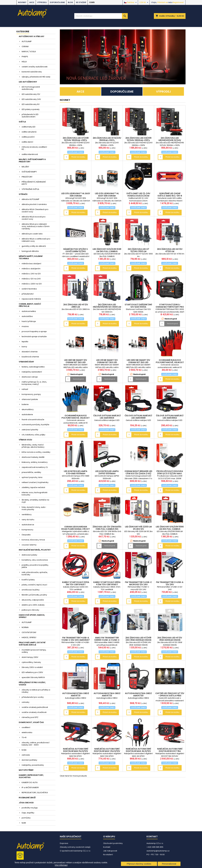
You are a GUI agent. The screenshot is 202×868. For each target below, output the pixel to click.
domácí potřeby (29, 760)
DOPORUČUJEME (57, 2)
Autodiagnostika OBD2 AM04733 (107, 694)
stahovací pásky (29, 555)
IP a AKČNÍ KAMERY (30, 787)
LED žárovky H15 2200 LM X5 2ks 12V (138, 528)
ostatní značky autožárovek (35, 67)
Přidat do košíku (78, 157)
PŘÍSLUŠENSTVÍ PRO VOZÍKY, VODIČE (32, 684)
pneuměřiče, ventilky (31, 472)
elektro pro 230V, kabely (33, 605)
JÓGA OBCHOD (26, 803)
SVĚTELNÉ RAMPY (29, 172)
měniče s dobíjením (31, 269)
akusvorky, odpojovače (33, 600)
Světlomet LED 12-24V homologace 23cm (138, 195)
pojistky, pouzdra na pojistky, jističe (35, 566)
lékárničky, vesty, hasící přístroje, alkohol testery (33, 446)
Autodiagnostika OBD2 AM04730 (138, 694)
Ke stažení (81, 2)
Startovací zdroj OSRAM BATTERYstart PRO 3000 (170, 307)
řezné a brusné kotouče (33, 420)
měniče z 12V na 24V (31, 279)
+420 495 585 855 (155, 847)
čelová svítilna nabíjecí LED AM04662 (170, 417)
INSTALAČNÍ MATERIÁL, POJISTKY (35, 550)
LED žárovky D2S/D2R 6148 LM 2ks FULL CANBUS (107, 250)
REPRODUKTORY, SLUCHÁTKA (35, 793)
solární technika (29, 289)
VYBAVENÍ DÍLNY (26, 362)
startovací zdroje (30, 377)
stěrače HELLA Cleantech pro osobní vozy (35, 211)
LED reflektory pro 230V (32, 672)
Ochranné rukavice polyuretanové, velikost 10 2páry (170, 362)
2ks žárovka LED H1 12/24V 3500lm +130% (107, 139)
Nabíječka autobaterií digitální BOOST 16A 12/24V (170, 751)
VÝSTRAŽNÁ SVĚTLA (30, 189)
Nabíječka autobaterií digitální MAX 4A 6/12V (138, 750)
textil (24, 823)
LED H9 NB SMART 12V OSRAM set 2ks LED (107, 361)
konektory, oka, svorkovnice (35, 560)
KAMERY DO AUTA (30, 782)
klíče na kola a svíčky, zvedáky (36, 452)
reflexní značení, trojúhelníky (35, 482)
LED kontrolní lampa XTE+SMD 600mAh (76, 472)
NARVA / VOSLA (29, 52)
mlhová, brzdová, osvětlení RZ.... (34, 148)
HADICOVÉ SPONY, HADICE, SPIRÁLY (32, 616)
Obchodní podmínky (113, 843)
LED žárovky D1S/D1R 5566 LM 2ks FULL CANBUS (170, 528)
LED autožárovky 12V (31, 94)
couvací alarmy (29, 545)
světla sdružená (29, 132)
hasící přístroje (29, 321)
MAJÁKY (25, 167)
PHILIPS (25, 57)
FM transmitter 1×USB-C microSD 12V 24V (138, 583)
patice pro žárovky (30, 610)
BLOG (70, 2)
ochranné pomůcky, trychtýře (35, 425)
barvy (24, 347)
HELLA (24, 62)
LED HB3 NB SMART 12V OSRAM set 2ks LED (76, 361)
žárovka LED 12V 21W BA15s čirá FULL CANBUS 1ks (107, 528)
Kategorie (23, 31)
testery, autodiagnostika (33, 367)
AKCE (32, 2)
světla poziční (28, 137)
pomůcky (26, 818)
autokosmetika (29, 311)
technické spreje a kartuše (34, 336)
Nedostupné (172, 324)
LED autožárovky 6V (31, 104)
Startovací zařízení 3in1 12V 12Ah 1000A (138, 306)
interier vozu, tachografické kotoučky (35, 494)
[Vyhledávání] (101, 16)
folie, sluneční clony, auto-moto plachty (34, 508)
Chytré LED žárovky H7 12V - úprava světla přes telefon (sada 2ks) (170, 696)
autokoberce (28, 525)
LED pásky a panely (31, 109)
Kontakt (107, 847)
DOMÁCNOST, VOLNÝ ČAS (31, 722)
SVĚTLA (22, 122)
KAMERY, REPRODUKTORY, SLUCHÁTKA (31, 776)
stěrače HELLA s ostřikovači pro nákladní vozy (36, 240)
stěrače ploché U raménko (34, 204)
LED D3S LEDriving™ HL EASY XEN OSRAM (107, 195)
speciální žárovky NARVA (33, 677)
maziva (25, 326)
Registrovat (178, 2)
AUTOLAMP (27, 41)
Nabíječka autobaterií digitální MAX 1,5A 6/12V (107, 750)
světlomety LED (29, 127)
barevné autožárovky (32, 72)
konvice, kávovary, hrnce (33, 540)
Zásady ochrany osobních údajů (75, 847)
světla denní (27, 142)
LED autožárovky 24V (31, 99)
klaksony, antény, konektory (35, 462)
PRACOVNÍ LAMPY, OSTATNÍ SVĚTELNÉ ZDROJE (32, 644)
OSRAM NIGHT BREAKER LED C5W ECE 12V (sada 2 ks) (138, 472)
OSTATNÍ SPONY (29, 632)
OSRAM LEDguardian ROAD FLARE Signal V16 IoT (76, 528)
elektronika (27, 732)
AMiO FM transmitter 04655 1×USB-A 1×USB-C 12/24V (107, 640)
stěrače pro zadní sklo (32, 234)
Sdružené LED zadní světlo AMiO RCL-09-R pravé (170, 196)
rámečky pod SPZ (30, 717)
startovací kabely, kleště (33, 457)
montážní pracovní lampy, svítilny (34, 651)
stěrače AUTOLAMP (30, 199)
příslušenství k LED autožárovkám (30, 116)
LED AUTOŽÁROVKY (28, 82)
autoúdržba (27, 316)
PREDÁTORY (27, 177)
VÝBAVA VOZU (25, 440)
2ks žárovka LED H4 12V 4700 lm (170, 250)
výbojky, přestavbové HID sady (36, 77)
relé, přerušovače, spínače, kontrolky (35, 573)
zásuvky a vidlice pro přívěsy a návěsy (36, 691)
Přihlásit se (162, 2)
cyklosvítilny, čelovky (31, 662)
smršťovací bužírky (31, 590)
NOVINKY (22, 2)
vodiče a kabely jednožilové (35, 707)
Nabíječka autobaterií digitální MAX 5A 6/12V (76, 750)
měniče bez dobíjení (31, 264)
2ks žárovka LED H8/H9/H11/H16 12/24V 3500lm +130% (170, 140)
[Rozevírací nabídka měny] (144, 2)
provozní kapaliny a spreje (34, 331)
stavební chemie (30, 352)
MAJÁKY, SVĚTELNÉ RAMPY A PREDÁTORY (32, 160)
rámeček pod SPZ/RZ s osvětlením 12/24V (76, 250)
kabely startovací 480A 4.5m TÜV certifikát (107, 583)
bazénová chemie (30, 357)
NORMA (25, 627)
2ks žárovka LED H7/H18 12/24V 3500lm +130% (76, 139)
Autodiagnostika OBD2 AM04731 (76, 694)
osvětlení (26, 727)
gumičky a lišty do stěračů (34, 246)
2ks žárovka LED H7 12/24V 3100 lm (138, 250)
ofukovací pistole (30, 399)
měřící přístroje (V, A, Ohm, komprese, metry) (34, 383)
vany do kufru (28, 520)
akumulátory (28, 409)
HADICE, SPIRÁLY (29, 637)
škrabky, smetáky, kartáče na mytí (35, 501)
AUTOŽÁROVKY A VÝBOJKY (31, 36)
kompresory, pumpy (31, 394)
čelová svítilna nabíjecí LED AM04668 (138, 417)
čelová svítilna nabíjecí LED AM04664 (107, 417)
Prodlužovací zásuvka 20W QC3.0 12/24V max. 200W (170, 473)
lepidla (25, 342)
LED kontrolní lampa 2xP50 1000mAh (107, 472)
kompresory (27, 530)
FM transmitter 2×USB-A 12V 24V (170, 583)
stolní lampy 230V (30, 657)
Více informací (61, 865)
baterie (25, 404)
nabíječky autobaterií (32, 372)
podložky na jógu (30, 808)
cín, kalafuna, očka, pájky (33, 435)
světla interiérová (30, 154)
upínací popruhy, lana (32, 477)
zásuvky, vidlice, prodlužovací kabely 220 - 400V (36, 744)
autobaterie (27, 414)
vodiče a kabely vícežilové (34, 712)
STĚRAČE (23, 194)
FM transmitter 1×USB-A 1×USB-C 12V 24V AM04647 (76, 639)
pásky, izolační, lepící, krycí (34, 585)
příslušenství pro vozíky (33, 697)
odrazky (26, 702)
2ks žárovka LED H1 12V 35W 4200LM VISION (170, 639)
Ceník (92, 2)
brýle (24, 750)
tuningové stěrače (30, 251)
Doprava (64, 843)
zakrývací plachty (30, 430)
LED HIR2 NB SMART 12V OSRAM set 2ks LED (138, 361)
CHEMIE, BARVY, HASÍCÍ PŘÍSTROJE (30, 305)
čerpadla (26, 535)
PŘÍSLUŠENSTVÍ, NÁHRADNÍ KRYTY (34, 183)
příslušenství (28, 294)
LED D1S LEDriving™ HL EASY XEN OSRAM (76, 195)
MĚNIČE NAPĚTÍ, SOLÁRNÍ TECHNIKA (31, 257)
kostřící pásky (28, 580)
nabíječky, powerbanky (33, 765)
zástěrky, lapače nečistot (33, 487)
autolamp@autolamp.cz (158, 851)
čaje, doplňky (28, 813)
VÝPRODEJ (42, 2)
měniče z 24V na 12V (31, 274)
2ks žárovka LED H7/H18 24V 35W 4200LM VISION (138, 639)
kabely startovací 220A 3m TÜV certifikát (76, 583)
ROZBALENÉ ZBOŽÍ (27, 798)
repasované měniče (31, 299)
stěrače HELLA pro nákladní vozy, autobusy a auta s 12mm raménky (36, 226)
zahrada (26, 755)
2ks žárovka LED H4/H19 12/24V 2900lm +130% (138, 139)
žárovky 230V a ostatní (32, 667)
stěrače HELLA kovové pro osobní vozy (34, 218)
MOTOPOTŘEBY (26, 770)
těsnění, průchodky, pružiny (34, 595)
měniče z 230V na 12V (32, 284)
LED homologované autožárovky (31, 88)
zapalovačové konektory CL (35, 467)
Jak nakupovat (110, 851)
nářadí (25, 389)
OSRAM (25, 46)
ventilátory (27, 515)
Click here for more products (73, 776)
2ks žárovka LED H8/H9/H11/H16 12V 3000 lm (107, 306)
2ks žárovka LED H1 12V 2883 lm (76, 306)
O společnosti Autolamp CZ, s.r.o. (75, 851)
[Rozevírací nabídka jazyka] (131, 2)
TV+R (24, 737)
